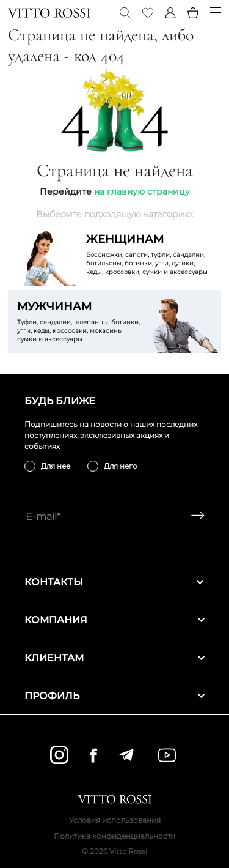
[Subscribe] (193, 517)
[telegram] (126, 755)
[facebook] (93, 755)
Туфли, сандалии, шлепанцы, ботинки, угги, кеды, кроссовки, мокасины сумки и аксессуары (80, 321)
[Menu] (216, 13)
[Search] (125, 13)
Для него (121, 466)
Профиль (114, 696)
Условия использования (115, 820)
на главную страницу (142, 191)
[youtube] (167, 755)
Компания (114, 620)
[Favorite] (148, 13)
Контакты (114, 582)
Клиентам (114, 658)
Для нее (56, 466)
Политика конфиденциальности (114, 836)
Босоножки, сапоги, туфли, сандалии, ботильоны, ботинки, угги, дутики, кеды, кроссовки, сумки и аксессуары (149, 254)
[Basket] (193, 13)
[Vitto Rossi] (49, 13)
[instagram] (59, 755)
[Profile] (170, 13)
